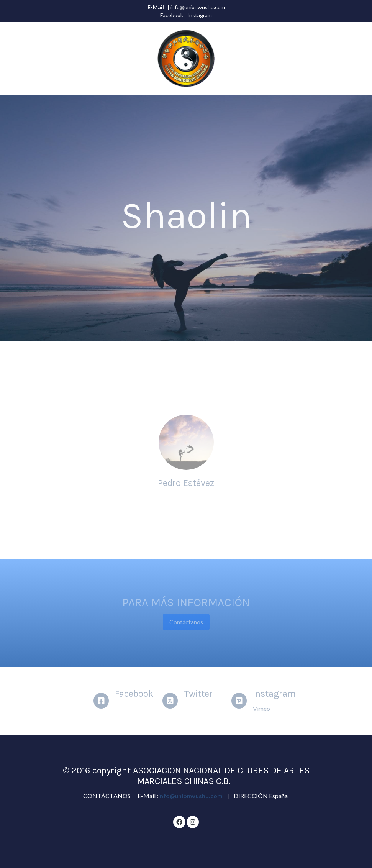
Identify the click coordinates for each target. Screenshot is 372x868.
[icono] (101, 701)
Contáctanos (186, 622)
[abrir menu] (62, 59)
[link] (186, 59)
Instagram (200, 15)
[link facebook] (179, 822)
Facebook (172, 15)
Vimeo (261, 708)
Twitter (198, 694)
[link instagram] (193, 822)
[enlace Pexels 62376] (186, 441)
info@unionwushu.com (191, 796)
